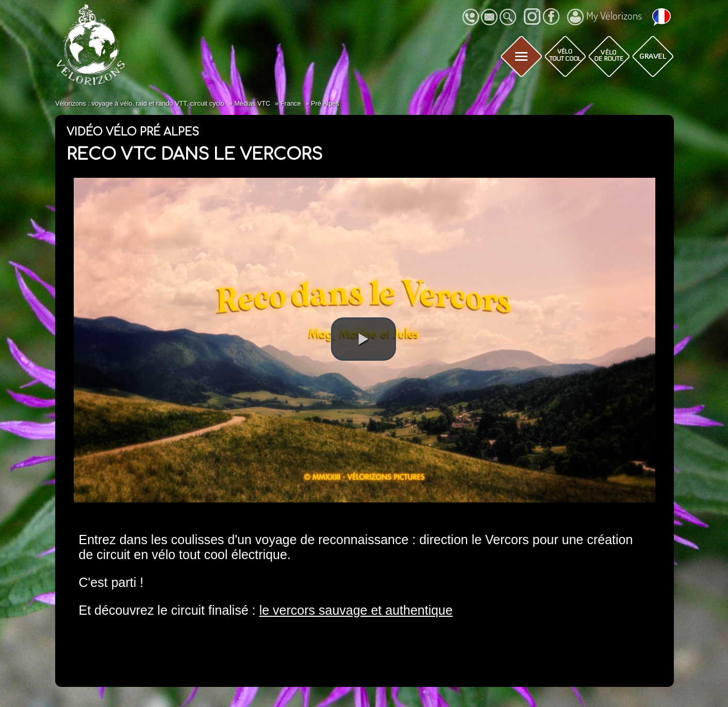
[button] (363, 339)
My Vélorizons (605, 17)
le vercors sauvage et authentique (356, 610)
